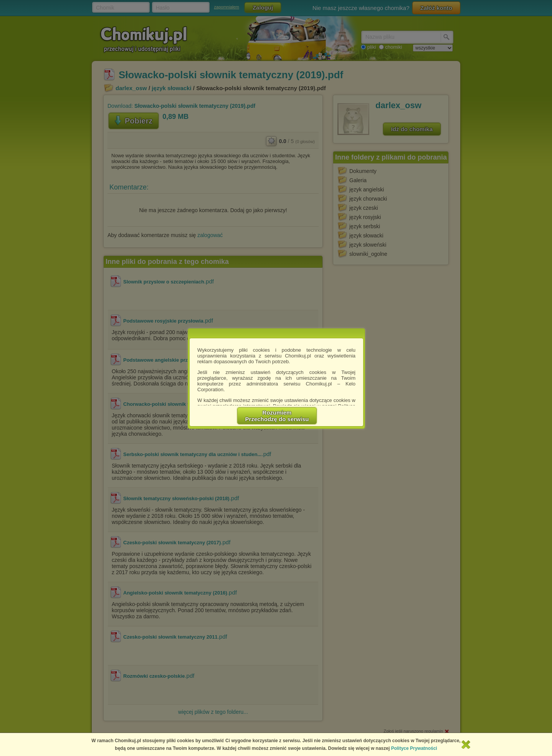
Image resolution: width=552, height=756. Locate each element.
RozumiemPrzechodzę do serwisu (277, 416)
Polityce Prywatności (414, 748)
